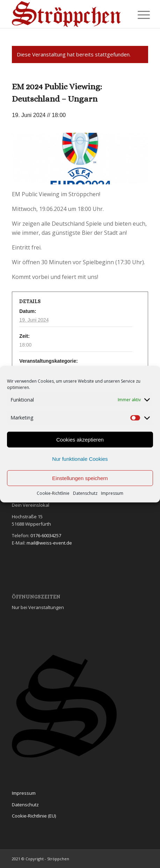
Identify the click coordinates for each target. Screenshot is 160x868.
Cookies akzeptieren (80, 440)
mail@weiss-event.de (49, 543)
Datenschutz (85, 493)
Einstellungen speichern (80, 478)
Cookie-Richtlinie (53, 493)
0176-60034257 (46, 535)
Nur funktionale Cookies (80, 459)
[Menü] (138, 15)
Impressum (112, 493)
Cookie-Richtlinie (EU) (34, 816)
